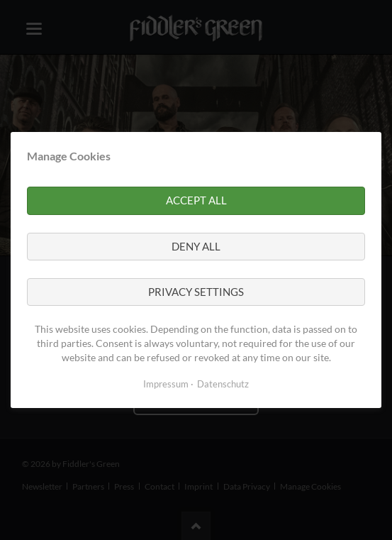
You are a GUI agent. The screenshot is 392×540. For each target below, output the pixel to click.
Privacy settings (196, 292)
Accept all (196, 200)
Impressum (166, 384)
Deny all (196, 246)
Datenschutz (223, 384)
